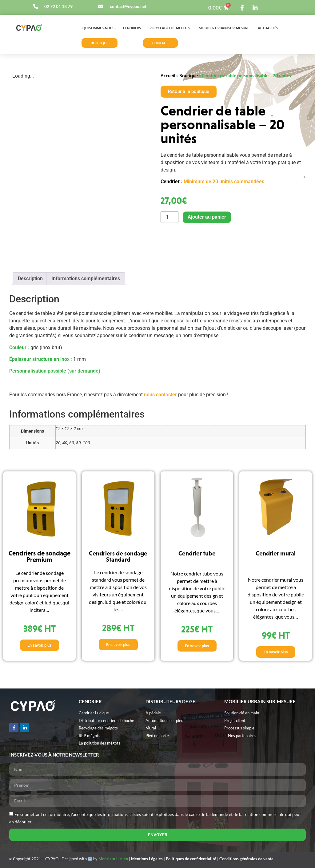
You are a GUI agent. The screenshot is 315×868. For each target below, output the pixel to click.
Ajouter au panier (207, 217)
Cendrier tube (197, 553)
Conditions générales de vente (246, 859)
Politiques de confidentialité (191, 859)
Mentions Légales (147, 859)
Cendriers (132, 28)
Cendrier (90, 701)
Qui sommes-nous (98, 28)
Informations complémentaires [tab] (86, 279)
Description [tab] (30, 279)
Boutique (189, 76)
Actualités (268, 28)
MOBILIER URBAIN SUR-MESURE (260, 701)
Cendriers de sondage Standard (118, 556)
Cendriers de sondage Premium (40, 557)
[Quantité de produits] (169, 217)
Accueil (168, 76)
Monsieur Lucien (113, 859)
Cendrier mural (276, 553)
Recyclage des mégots (170, 28)
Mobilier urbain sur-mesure (224, 28)
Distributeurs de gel (172, 701)
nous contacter (160, 395)
